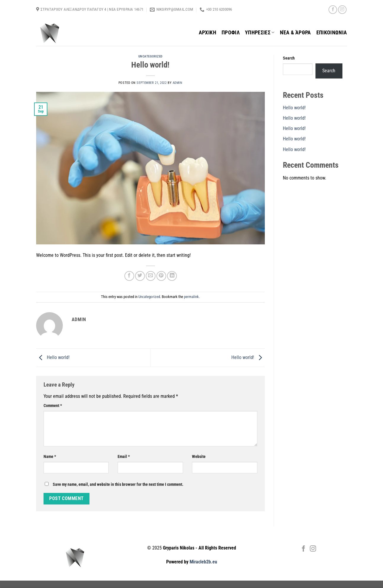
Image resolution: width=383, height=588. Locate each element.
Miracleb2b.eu (203, 562)
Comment (53, 406)
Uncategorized (150, 56)
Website (199, 457)
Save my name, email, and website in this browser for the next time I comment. (118, 484)
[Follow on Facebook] (333, 10)
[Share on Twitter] (140, 276)
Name (50, 457)
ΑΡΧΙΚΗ (207, 33)
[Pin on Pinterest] (161, 276)
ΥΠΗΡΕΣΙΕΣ (260, 33)
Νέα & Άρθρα (295, 33)
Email (124, 457)
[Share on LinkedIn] (172, 276)
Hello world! (53, 357)
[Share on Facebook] (129, 276)
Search (289, 58)
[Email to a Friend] (151, 276)
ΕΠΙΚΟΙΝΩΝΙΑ (332, 33)
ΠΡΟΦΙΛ (231, 33)
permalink (191, 297)
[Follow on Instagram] (342, 10)
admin (178, 83)
